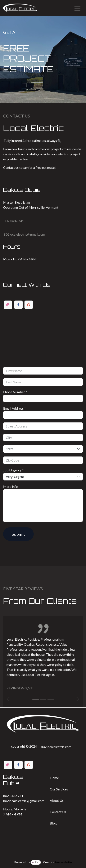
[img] (78, 699)
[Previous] (8, 699)
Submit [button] (18, 534)
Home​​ (54, 778)
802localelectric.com (56, 747)
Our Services (59, 789)
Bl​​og (53, 823)
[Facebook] (18, 305)
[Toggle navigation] (77, 8)
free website (63, 862)
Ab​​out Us (57, 800)
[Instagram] (8, 305)
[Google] (29, 305)
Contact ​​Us (58, 812)
